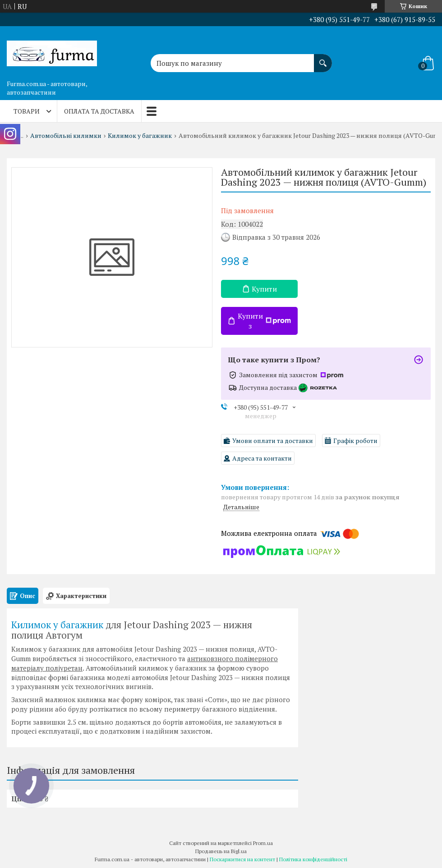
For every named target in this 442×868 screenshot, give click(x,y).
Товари (27, 111)
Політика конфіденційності (313, 859)
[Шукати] (323, 59)
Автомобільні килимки (66, 136)
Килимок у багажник (140, 136)
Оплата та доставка (99, 111)
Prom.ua (263, 843)
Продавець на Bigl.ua (221, 851)
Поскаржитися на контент (242, 859)
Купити (264, 289)
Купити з (264, 321)
